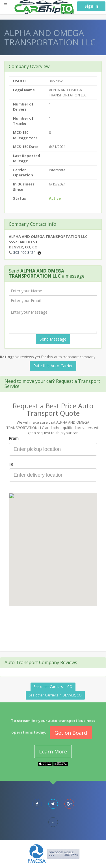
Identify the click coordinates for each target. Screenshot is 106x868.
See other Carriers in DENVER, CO (55, 695)
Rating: (7, 357)
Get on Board (71, 733)
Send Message (53, 339)
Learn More (53, 751)
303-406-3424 (24, 252)
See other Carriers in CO (53, 687)
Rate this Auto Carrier (53, 366)
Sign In (91, 6)
